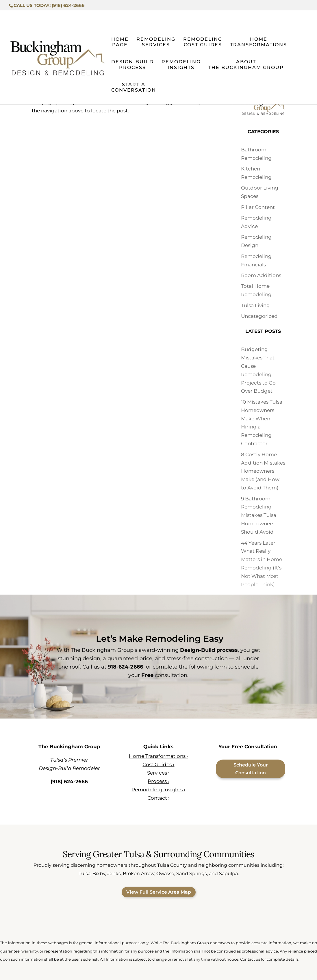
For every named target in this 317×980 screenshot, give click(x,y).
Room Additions (261, 275)
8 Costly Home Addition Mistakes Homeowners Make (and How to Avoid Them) (263, 471)
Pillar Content (258, 207)
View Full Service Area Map (159, 892)
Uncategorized (259, 316)
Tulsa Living (255, 305)
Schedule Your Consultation (251, 769)
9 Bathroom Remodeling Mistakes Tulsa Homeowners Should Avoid (259, 515)
